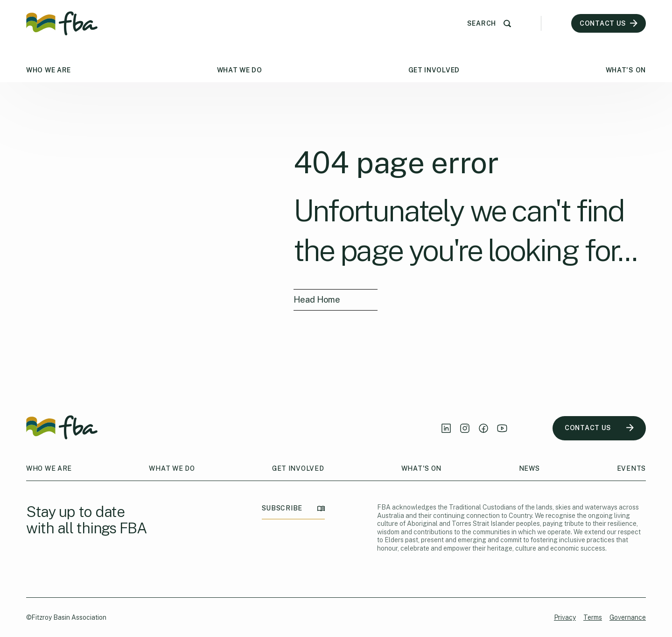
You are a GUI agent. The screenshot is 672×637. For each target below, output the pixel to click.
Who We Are (49, 70)
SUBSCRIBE (293, 508)
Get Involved (434, 70)
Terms (593, 617)
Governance (628, 617)
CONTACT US (599, 428)
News (529, 468)
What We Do (240, 70)
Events (631, 468)
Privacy (565, 617)
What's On (626, 70)
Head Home (317, 300)
